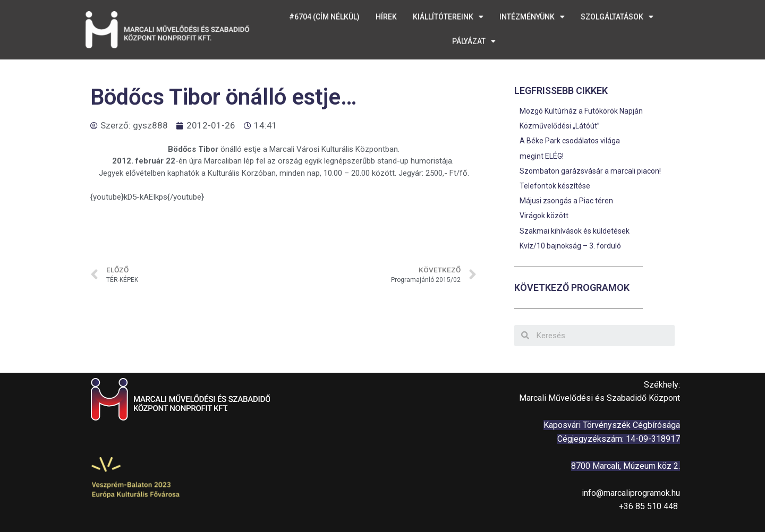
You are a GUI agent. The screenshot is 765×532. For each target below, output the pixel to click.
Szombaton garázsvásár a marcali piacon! (590, 171)
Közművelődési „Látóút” (560, 126)
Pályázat (474, 22)
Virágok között (544, 216)
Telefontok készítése (555, 186)
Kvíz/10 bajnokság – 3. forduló (570, 246)
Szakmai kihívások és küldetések (575, 231)
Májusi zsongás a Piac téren (566, 201)
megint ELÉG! (542, 156)
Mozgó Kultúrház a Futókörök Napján (581, 111)
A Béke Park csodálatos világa (570, 141)
